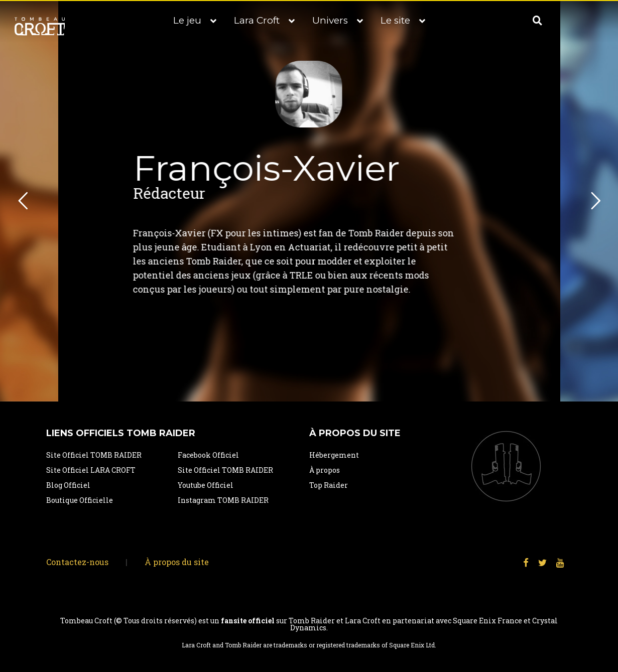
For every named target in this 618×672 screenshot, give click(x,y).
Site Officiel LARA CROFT (91, 470)
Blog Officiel (68, 485)
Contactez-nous (77, 562)
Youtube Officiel (206, 485)
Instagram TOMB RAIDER (223, 500)
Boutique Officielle (80, 500)
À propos (325, 470)
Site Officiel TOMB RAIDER (94, 455)
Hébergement (334, 455)
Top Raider (329, 485)
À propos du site (177, 562)
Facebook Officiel (208, 455)
